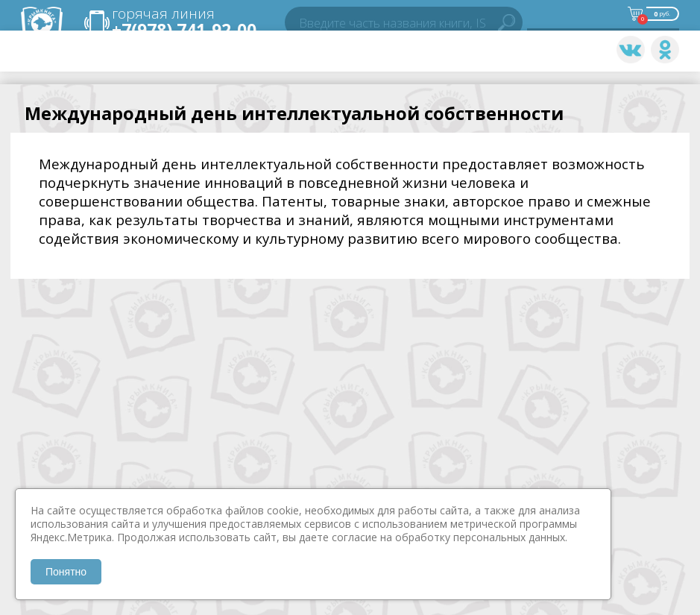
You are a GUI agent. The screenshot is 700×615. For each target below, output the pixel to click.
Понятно (66, 572)
